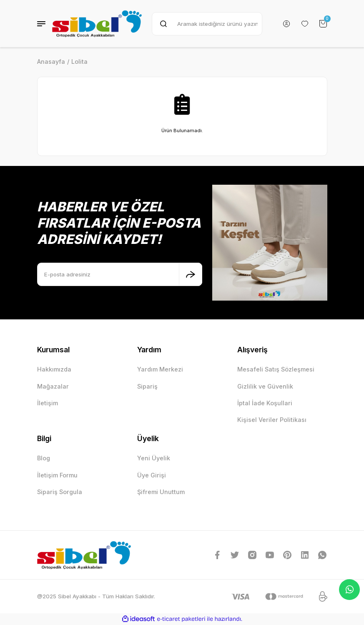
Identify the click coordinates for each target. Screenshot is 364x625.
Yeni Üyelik (154, 458)
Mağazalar (53, 386)
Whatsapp (350, 590)
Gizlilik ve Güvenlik (265, 386)
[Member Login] (286, 24)
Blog (44, 458)
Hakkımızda (54, 369)
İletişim (48, 403)
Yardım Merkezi (160, 369)
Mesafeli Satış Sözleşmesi (276, 369)
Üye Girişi (152, 475)
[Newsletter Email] (120, 274)
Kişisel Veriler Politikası (272, 420)
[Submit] (191, 274)
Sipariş (147, 386)
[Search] (207, 24)
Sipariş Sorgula (60, 492)
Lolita (79, 61)
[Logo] (97, 24)
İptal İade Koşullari (265, 403)
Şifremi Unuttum (161, 492)
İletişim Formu (57, 475)
